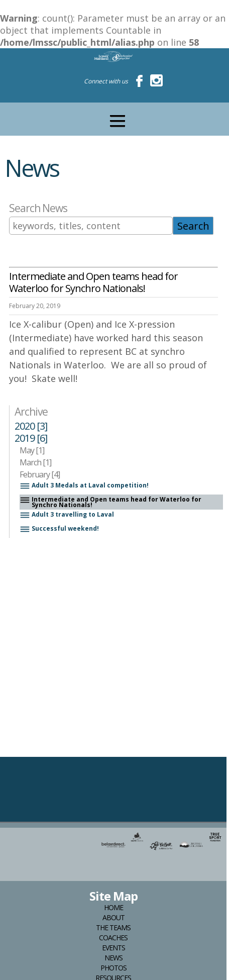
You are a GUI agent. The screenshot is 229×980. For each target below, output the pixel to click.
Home (113, 908)
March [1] (35, 462)
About (113, 918)
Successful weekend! (59, 529)
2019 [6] (31, 438)
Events (113, 948)
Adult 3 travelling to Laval (67, 515)
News (113, 958)
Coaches (113, 938)
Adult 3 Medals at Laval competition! (84, 486)
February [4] (40, 474)
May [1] (32, 450)
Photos (113, 968)
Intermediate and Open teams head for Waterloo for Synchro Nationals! (110, 502)
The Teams (113, 928)
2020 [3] (31, 426)
